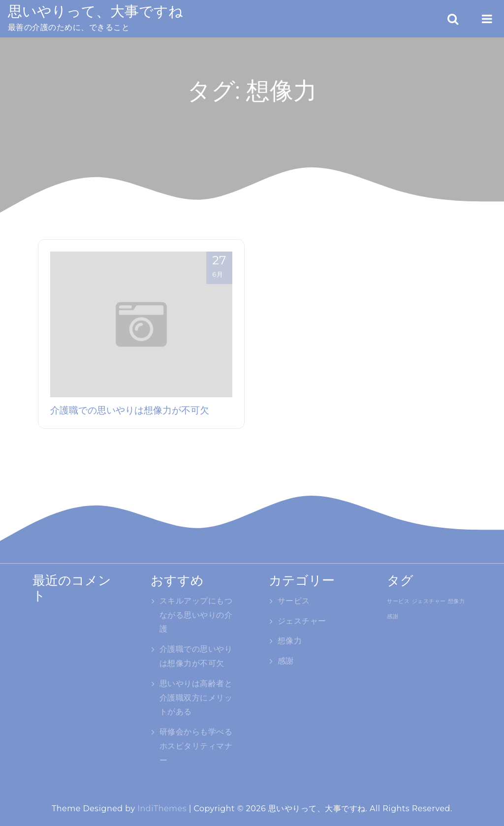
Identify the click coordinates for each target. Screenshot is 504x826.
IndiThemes (162, 809)
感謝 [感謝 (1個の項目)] (393, 616)
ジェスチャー (302, 621)
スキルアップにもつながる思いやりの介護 (196, 615)
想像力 (290, 641)
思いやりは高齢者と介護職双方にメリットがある (196, 698)
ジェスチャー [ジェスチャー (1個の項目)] (429, 601)
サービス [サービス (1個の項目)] (398, 601)
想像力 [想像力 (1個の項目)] (456, 601)
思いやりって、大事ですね (95, 11)
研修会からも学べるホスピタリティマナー (196, 746)
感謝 (286, 661)
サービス (294, 601)
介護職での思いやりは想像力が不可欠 (130, 410)
